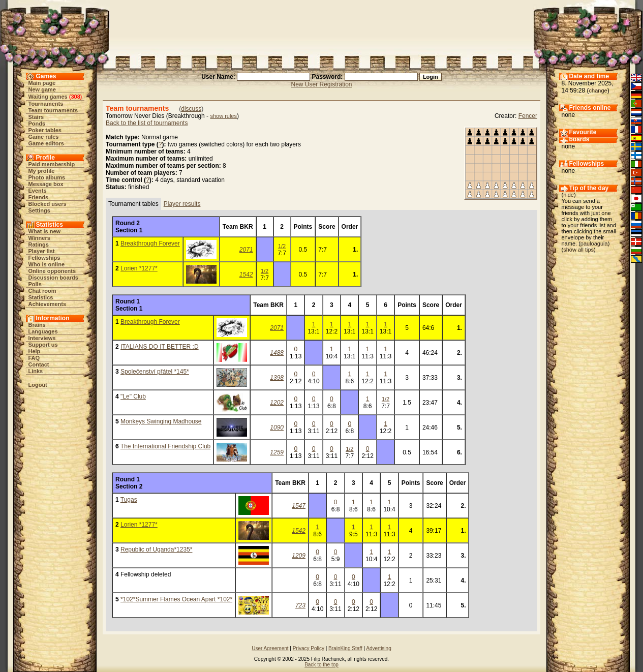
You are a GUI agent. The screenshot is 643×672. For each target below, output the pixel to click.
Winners (39, 238)
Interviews (42, 338)
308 (75, 97)
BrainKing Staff (345, 648)
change (598, 90)
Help (35, 351)
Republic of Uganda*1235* (156, 549)
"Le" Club (133, 396)
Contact (39, 364)
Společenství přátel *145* (155, 372)
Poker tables (45, 130)
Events (38, 191)
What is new (45, 231)
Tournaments (46, 104)
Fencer (528, 116)
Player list (42, 251)
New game (42, 89)
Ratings (39, 245)
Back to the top (321, 665)
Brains (37, 325)
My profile (42, 171)
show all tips (578, 250)
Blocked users (48, 204)
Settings (39, 210)
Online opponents (52, 271)
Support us (43, 345)
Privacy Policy (309, 648)
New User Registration (321, 84)
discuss (191, 109)
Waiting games (48, 97)
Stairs (36, 117)
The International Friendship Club (165, 446)
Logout (38, 385)
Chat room (42, 291)
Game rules (44, 137)
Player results (182, 204)
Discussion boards (53, 278)
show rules (223, 116)
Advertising (378, 648)
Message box (46, 184)
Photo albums (47, 177)
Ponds (37, 124)
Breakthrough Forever (150, 243)
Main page (42, 83)
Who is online (47, 264)
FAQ (34, 358)
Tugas (129, 500)
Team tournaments (53, 110)
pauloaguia (594, 243)
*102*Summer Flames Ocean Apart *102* (176, 599)
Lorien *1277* (139, 268)
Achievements (48, 304)
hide (569, 195)
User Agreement (270, 648)
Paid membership (52, 164)
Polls (35, 284)
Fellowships (44, 258)
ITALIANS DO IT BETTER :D (160, 347)
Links (36, 371)
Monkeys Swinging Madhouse (161, 421)
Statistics (41, 297)
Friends (39, 197)
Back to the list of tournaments (147, 123)
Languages (43, 331)
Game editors (46, 143)
